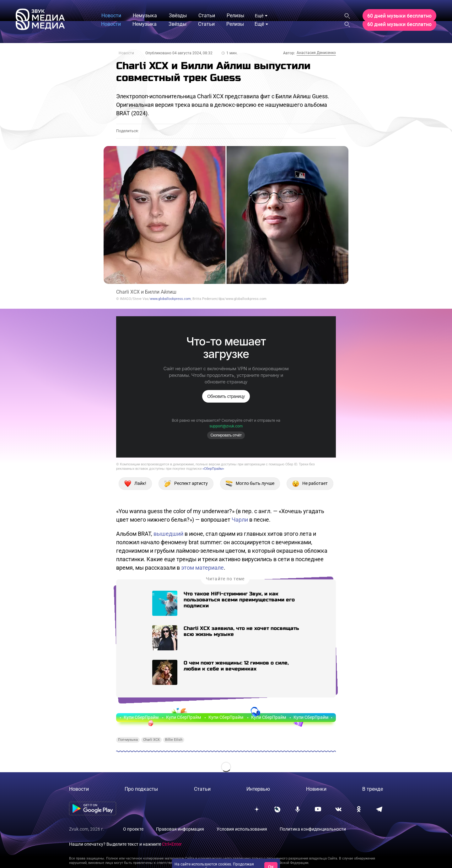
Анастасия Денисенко (316, 53)
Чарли (240, 520)
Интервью (258, 789)
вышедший (168, 534)
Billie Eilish (174, 740)
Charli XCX (151, 740)
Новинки (316, 789)
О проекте (133, 829)
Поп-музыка (128, 740)
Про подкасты (141, 789)
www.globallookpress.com (170, 299)
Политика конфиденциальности (313, 829)
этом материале (202, 568)
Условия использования (242, 829)
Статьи (202, 789)
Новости (126, 53)
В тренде (373, 789)
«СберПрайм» (213, 469)
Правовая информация (180, 829)
